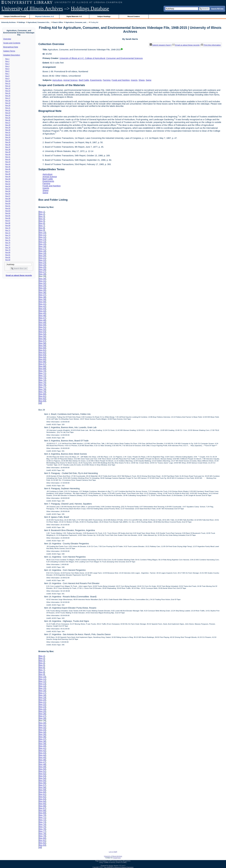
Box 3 (7, 64)
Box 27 (8, 123)
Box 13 (8, 88)
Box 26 (8, 120)
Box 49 (8, 176)
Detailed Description (12, 55)
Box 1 (7, 59)
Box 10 (8, 81)
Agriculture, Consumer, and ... (77, 22)
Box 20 (8, 105)
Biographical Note (11, 47)
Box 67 (8, 221)
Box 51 (8, 181)
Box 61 (8, 206)
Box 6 (7, 71)
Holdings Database (90, 9)
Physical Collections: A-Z (44, 16)
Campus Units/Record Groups (15, 16)
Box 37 (8, 147)
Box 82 (8, 257)
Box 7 (7, 74)
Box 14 (8, 91)
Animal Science (70, 80)
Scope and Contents (12, 43)
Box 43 (8, 162)
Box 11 (8, 83)
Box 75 (8, 240)
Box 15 (8, 93)
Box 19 (8, 103)
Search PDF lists (217, 9)
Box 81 (8, 255)
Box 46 (8, 169)
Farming (107, 80)
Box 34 (8, 140)
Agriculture (57, 80)
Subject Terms (9, 51)
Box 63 (8, 211)
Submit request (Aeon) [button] (160, 45)
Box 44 (8, 164)
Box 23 (8, 113)
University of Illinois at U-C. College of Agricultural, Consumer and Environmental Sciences (101, 58)
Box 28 (8, 125)
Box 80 (8, 252)
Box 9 (7, 78)
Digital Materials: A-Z (74, 16)
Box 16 (8, 96)
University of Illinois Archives (32, 9)
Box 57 (8, 196)
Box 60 (8, 203)
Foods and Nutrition (121, 80)
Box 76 (8, 243)
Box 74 (8, 238)
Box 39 (8, 152)
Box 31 (8, 132)
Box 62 (8, 208)
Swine (149, 80)
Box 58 (8, 198)
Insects (134, 80)
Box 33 (8, 137)
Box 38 (8, 149)
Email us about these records (19, 275)
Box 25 (8, 118)
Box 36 (8, 145)
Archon (111, 866)
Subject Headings (104, 16)
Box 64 (8, 213)
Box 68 (8, 223)
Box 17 (8, 98)
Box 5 (7, 69)
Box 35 (8, 142)
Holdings (22, 22)
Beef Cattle (84, 80)
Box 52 (8, 184)
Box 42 (8, 159)
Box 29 (8, 127)
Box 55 (8, 191)
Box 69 (8, 225)
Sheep (142, 80)
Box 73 (8, 235)
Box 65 (8, 216)
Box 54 (8, 189)
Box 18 (8, 100)
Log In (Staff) (113, 852)
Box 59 (8, 201)
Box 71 (8, 230)
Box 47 (8, 172)
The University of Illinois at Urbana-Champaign (119, 867)
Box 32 (8, 135)
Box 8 (7, 76)
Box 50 (8, 179)
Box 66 (8, 218)
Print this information (211, 45)
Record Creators (134, 16)
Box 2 (7, 61)
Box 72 (8, 233)
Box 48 (8, 174)
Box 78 (8, 247)
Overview (7, 39)
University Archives (8, 22)
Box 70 (8, 228)
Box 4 (7, 66)
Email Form (117, 858)
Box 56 (8, 194)
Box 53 (8, 186)
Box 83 (8, 260)
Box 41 (8, 157)
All (40, 403)
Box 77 (8, 245)
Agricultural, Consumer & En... (39, 22)
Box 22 (8, 110)
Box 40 (8, 154)
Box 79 (8, 250)
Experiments (96, 80)
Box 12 (8, 86)
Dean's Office (58, 22)
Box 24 (8, 115)
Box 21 (8, 108)
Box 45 (8, 167)
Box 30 (8, 130)
